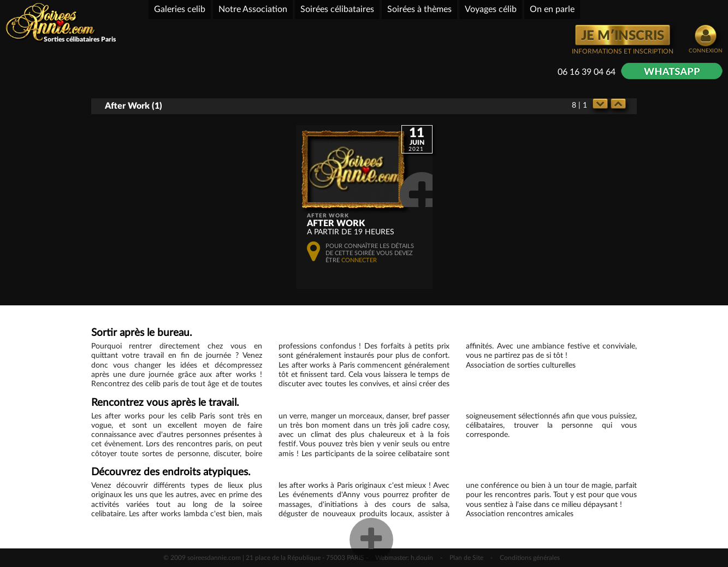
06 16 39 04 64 (587, 72)
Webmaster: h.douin (404, 558)
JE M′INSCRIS (623, 36)
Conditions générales (530, 558)
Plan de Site (466, 558)
